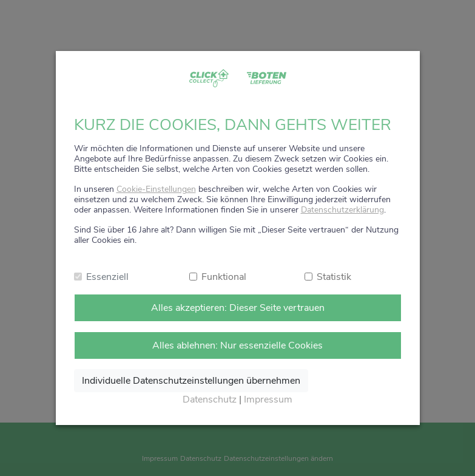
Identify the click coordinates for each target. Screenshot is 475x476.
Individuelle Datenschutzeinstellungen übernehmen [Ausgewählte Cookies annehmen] (191, 381)
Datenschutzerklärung (342, 210)
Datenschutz (210, 399)
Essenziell (107, 277)
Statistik (334, 277)
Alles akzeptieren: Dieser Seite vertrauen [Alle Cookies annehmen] (238, 308)
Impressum (268, 399)
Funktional (224, 277)
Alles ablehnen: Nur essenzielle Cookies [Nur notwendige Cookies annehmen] (238, 345)
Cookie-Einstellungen (156, 189)
